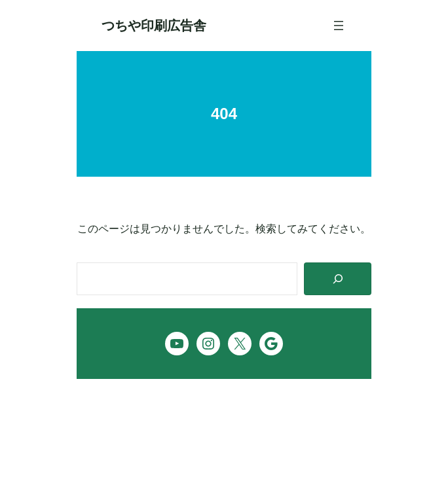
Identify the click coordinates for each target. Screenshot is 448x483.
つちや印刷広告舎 (154, 26)
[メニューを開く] (339, 26)
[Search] (338, 279)
